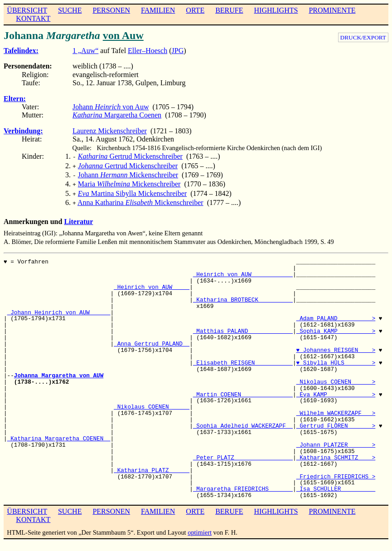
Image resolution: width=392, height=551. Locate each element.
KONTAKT (33, 18)
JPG (178, 51)
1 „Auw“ (85, 51)
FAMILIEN (158, 10)
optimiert (200, 527)
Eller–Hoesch (148, 51)
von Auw (123, 35)
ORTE (195, 10)
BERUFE (229, 10)
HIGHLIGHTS (276, 10)
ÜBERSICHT (27, 10)
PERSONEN (111, 10)
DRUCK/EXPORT (363, 37)
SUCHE (70, 10)
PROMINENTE (332, 10)
